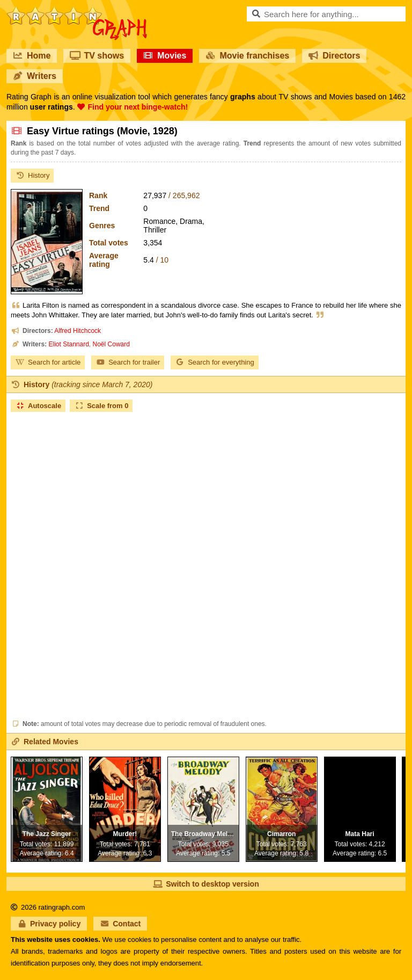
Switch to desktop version (206, 884)
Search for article (48, 362)
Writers (35, 76)
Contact (120, 924)
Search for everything (215, 362)
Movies (165, 56)
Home (32, 56)
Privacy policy (49, 924)
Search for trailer (128, 362)
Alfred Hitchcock (78, 331)
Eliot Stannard (68, 344)
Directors (334, 56)
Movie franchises (247, 56)
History (32, 175)
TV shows (97, 56)
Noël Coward (111, 344)
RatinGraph (77, 11)
